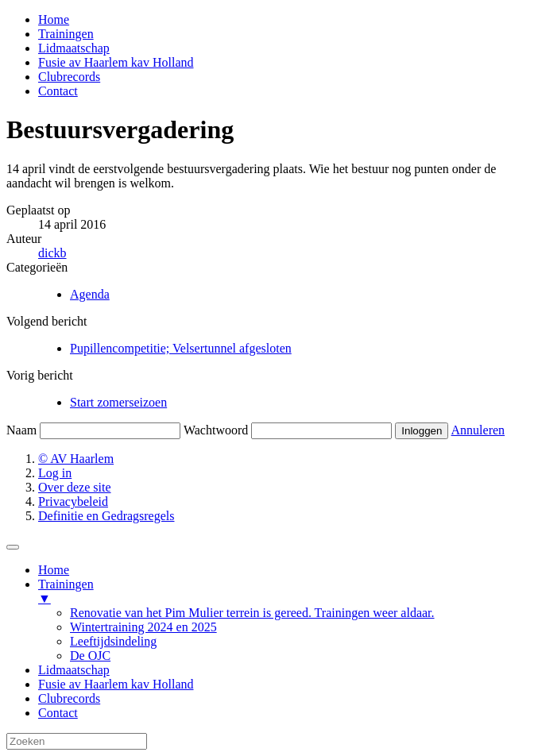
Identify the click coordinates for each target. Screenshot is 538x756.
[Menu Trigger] (13, 547)
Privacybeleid (73, 501)
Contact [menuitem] (58, 713)
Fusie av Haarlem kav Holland (116, 62)
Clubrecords (69, 77)
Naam (21, 430)
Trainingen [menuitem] (285, 592)
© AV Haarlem (76, 459)
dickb (52, 253)
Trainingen (66, 34)
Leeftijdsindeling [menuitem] (113, 641)
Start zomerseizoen (118, 402)
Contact (58, 91)
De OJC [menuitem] (90, 656)
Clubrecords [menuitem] (69, 698)
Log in (55, 473)
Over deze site (75, 487)
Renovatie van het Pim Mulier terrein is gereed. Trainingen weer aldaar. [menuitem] (252, 613)
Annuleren (478, 430)
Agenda (90, 294)
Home (54, 19)
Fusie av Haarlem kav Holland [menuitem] (116, 684)
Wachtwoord (216, 430)
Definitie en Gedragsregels (106, 516)
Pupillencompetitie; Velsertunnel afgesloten (181, 348)
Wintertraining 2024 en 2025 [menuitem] (143, 627)
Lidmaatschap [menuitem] (74, 670)
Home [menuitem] (54, 570)
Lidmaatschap (74, 48)
